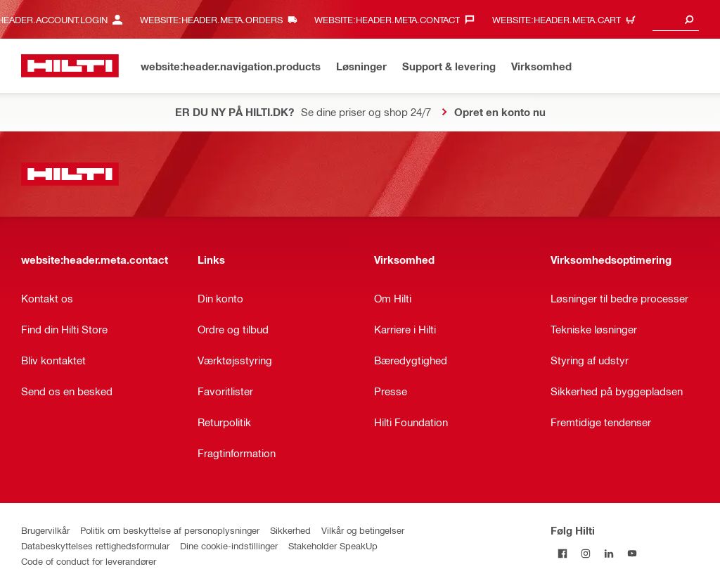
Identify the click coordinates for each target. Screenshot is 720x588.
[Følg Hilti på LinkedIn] (609, 553)
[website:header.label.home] (70, 66)
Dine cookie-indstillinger (229, 545)
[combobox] (676, 19)
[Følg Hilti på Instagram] (585, 553)
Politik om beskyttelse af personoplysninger (170, 530)
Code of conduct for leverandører (89, 561)
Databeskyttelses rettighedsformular (95, 545)
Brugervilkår (45, 530)
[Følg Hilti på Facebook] (562, 553)
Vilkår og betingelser (363, 530)
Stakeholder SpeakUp (333, 545)
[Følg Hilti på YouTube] (632, 553)
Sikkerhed (290, 530)
